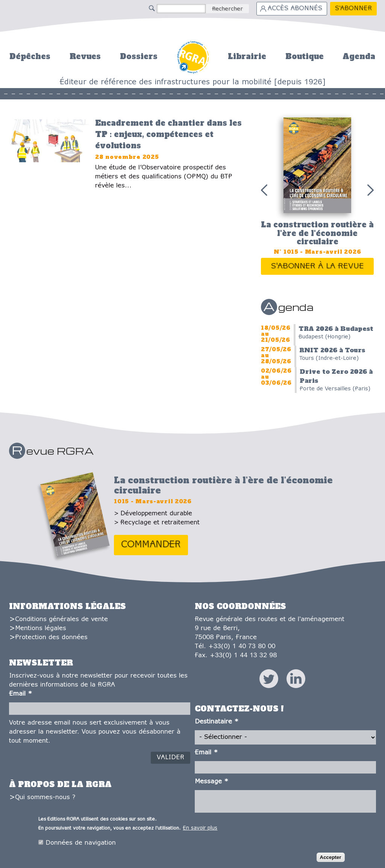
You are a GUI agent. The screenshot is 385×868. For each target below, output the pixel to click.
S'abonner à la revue (318, 266)
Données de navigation (81, 843)
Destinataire (217, 722)
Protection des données (51, 637)
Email (20, 694)
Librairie (247, 56)
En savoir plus (200, 829)
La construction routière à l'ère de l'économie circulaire (317, 233)
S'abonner (353, 8)
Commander (151, 545)
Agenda (359, 56)
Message (211, 782)
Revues (85, 56)
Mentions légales (41, 628)
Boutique (305, 56)
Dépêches (30, 56)
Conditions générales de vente (61, 619)
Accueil (193, 56)
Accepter (331, 858)
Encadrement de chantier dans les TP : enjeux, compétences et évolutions (168, 134)
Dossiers (139, 56)
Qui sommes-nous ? (45, 797)
